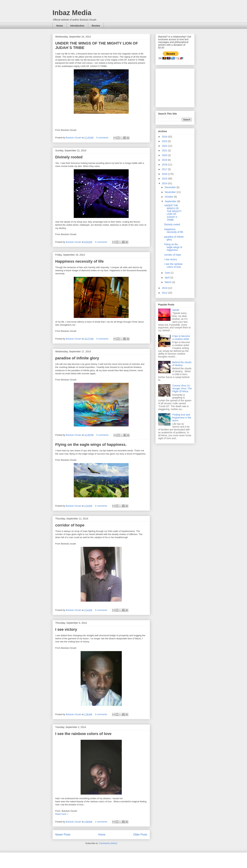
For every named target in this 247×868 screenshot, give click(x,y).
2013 (165, 288)
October (169, 197)
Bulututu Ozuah (74, 138)
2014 (165, 183)
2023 (165, 141)
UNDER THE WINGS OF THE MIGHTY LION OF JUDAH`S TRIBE (173, 213)
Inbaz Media (72, 13)
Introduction (77, 26)
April (167, 278)
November (170, 192)
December (170, 187)
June (168, 273)
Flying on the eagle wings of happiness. (91, 445)
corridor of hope (70, 525)
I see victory (66, 629)
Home (60, 26)
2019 (165, 160)
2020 (165, 155)
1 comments (101, 822)
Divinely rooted (69, 157)
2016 (165, 174)
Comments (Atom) (108, 843)
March (168, 282)
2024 (165, 137)
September (171, 201)
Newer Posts (63, 835)
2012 (165, 293)
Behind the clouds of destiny (182, 364)
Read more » (62, 814)
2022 (165, 146)
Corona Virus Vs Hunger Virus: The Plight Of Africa (182, 388)
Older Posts (140, 835)
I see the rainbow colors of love (83, 734)
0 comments (102, 138)
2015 (165, 179)
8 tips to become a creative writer (181, 338)
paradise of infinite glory (77, 358)
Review (96, 26)
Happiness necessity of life (79, 261)
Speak (176, 310)
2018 (165, 165)
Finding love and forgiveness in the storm (182, 418)
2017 (165, 169)
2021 (165, 150)
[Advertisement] (175, 87)
